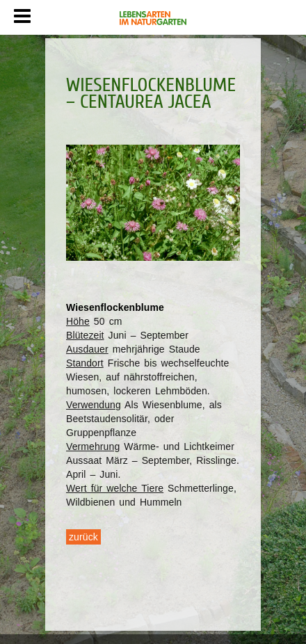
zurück (83, 537)
